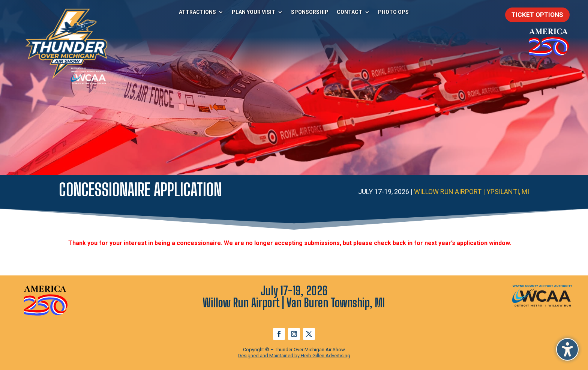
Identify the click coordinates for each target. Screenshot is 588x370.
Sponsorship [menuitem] (310, 12)
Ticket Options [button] (537, 15)
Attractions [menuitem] (197, 12)
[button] (567, 349)
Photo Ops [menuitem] (393, 12)
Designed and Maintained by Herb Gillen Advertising (294, 356)
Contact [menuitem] (349, 12)
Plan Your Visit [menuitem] (253, 12)
